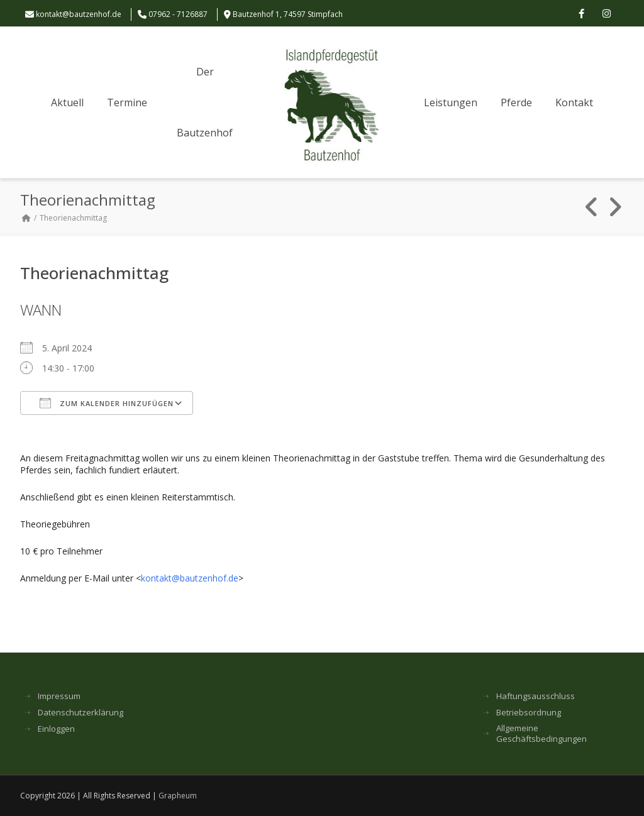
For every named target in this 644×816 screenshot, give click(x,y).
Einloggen (56, 729)
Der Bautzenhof (205, 102)
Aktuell (67, 102)
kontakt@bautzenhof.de (79, 14)
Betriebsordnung (529, 713)
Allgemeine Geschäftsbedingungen (541, 734)
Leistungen (451, 102)
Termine (127, 102)
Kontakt (574, 102)
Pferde (516, 102)
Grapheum (178, 796)
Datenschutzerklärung (80, 713)
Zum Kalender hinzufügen (107, 403)
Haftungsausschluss (536, 696)
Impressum (59, 696)
